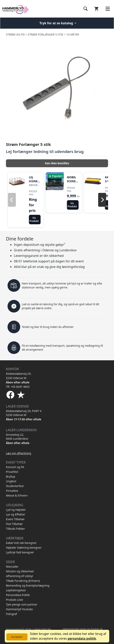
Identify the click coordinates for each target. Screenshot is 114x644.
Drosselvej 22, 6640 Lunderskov (17, 437)
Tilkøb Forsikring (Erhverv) (23, 581)
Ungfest (11, 481)
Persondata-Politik (18, 595)
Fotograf (11, 614)
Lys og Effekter (16, 514)
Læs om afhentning (19, 453)
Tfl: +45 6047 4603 (18, 387)
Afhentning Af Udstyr (20, 576)
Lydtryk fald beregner (20, 552)
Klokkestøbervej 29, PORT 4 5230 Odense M (24, 413)
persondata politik (82, 638)
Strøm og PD (15, 34)
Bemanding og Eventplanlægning (28, 585)
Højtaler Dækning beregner (24, 548)
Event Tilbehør (15, 519)
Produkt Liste (14, 600)
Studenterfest (15, 486)
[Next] (102, 200)
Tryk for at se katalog (58, 23)
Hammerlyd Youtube (19, 609)
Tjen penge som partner (22, 604)
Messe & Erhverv (17, 495)
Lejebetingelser (16, 590)
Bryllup (11, 476)
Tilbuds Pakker (15, 529)
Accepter (17, 637)
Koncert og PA (15, 467)
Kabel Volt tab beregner (21, 543)
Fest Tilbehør (14, 524)
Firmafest (12, 491)
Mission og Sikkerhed (20, 571)
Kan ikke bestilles (57, 163)
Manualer (12, 567)
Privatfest (12, 472)
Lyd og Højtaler (16, 510)
